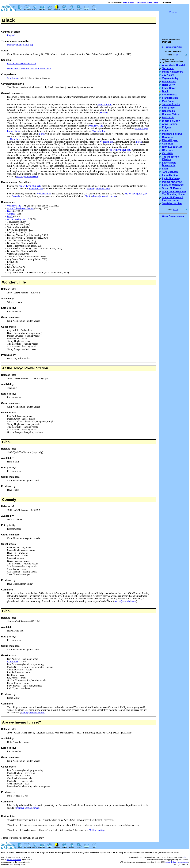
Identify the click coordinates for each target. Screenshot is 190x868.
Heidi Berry (168, 85)
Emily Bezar (169, 88)
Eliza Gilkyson (170, 140)
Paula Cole (168, 118)
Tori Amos (168, 68)
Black (42, 134)
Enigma (166, 127)
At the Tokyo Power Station (20, 208)
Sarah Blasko (170, 95)
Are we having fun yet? (120, 150)
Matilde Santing (97, 830)
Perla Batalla (169, 82)
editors (186, 857)
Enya (165, 131)
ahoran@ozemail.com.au (104, 196)
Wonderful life (96, 126)
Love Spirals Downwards (169, 164)
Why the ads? (173, 12)
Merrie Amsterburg (173, 72)
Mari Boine (168, 101)
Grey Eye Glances (172, 147)
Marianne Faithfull (172, 134)
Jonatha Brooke (171, 104)
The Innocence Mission (170, 158)
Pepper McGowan (172, 182)
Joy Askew (168, 75)
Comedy (14, 139)
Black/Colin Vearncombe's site (22, 64)
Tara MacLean (170, 172)
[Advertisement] (174, 24)
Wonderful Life (105, 105)
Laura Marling (170, 175)
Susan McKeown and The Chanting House (174, 193)
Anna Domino (170, 124)
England (11, 35)
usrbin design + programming (177, 862)
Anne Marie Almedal (173, 65)
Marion (103, 113)
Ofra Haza (168, 150)
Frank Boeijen (170, 98)
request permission (14, 860)
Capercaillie (169, 111)
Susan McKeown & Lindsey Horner (173, 199)
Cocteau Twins (170, 114)
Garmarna (168, 137)
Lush (165, 169)
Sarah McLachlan (172, 203)
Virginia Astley (170, 78)
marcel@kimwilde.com (27, 177)
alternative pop (26, 45)
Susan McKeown (172, 188)
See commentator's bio (172, 47)
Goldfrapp (168, 144)
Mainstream (13, 45)
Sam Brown (13, 78)
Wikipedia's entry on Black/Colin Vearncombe (29, 69)
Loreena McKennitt (173, 185)
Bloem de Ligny (171, 121)
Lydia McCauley (171, 178)
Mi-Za (175, 55)
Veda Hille (168, 153)
